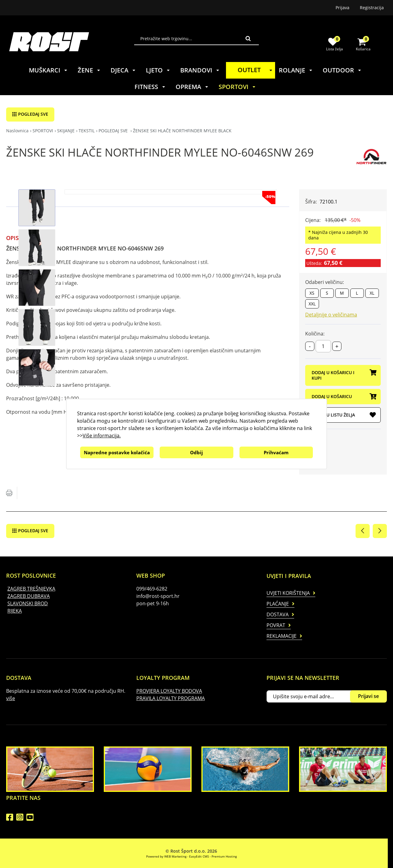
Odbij (196, 452)
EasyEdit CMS (199, 856)
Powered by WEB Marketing (166, 856)
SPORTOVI (237, 87)
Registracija (372, 8)
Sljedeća (380, 531)
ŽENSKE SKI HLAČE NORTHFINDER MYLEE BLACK (182, 131)
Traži (248, 38)
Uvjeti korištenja (288, 593)
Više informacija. (102, 436)
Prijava (342, 8)
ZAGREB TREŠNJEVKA (31, 589)
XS (312, 293)
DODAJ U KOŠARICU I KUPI (344, 375)
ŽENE (89, 70)
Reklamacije (282, 636)
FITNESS (150, 87)
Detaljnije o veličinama (331, 315)
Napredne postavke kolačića (117, 452)
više (11, 698)
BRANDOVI (200, 70)
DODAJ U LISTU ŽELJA (344, 415)
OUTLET (256, 70)
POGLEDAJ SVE (33, 114)
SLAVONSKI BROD (28, 603)
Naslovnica (17, 131)
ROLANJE (296, 70)
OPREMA (192, 87)
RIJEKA (15, 611)
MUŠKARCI (48, 70)
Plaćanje (278, 604)
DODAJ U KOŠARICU (344, 397)
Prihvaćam (276, 452)
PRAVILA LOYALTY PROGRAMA (171, 698)
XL (372, 293)
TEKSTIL (87, 131)
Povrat (276, 625)
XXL (312, 304)
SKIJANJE (66, 131)
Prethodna (363, 531)
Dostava (278, 614)
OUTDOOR (342, 70)
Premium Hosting (224, 856)
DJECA (123, 70)
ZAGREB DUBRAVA (29, 596)
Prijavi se (368, 696)
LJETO (158, 70)
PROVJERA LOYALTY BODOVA (169, 691)
